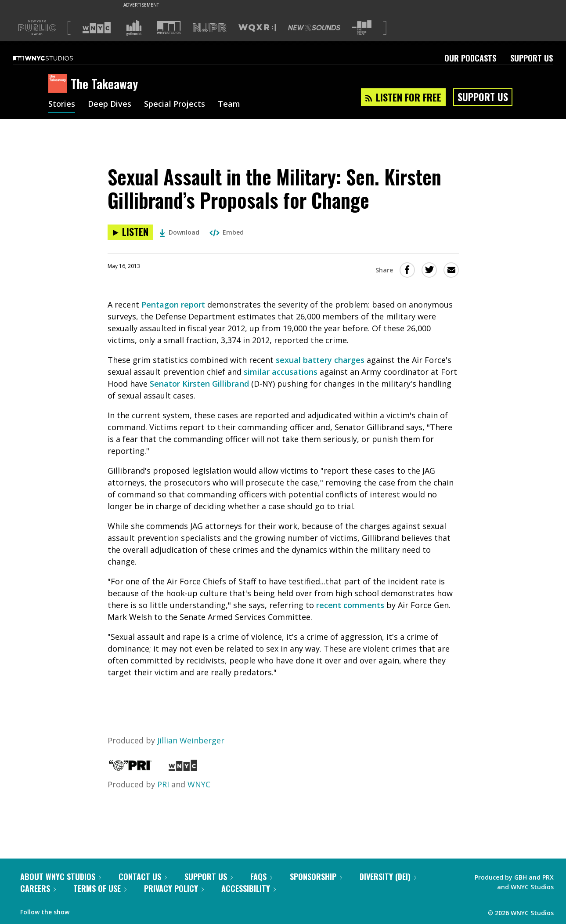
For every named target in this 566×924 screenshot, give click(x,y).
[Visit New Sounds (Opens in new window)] (314, 28)
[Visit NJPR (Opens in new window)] (210, 28)
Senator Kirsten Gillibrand (199, 384)
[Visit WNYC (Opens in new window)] (97, 28)
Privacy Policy (174, 888)
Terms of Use (100, 888)
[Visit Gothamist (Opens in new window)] (134, 28)
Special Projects (175, 105)
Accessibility (249, 888)
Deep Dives (110, 105)
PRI (163, 784)
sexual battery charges (320, 360)
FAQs (261, 877)
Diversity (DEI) (388, 877)
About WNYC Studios (61, 877)
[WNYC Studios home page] (54, 58)
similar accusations (281, 372)
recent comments (350, 605)
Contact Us (143, 877)
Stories (62, 105)
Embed (227, 232)
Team (229, 105)
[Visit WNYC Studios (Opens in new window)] (169, 27)
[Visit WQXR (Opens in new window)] (257, 28)
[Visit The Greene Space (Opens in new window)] (362, 28)
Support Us (532, 58)
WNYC (199, 784)
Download (179, 232)
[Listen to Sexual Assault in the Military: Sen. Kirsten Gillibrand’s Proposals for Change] (130, 232)
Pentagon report (173, 304)
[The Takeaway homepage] (59, 84)
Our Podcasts (470, 58)
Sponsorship (316, 877)
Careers (38, 888)
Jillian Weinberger (191, 740)
